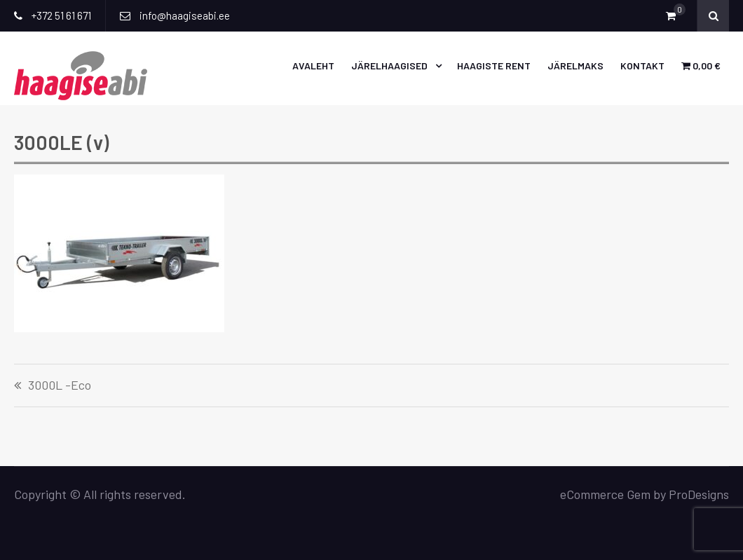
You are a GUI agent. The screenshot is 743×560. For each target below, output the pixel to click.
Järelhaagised (389, 66)
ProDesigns (699, 494)
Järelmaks (575, 66)
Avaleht (313, 66)
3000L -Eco (60, 385)
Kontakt (642, 66)
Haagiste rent (494, 66)
